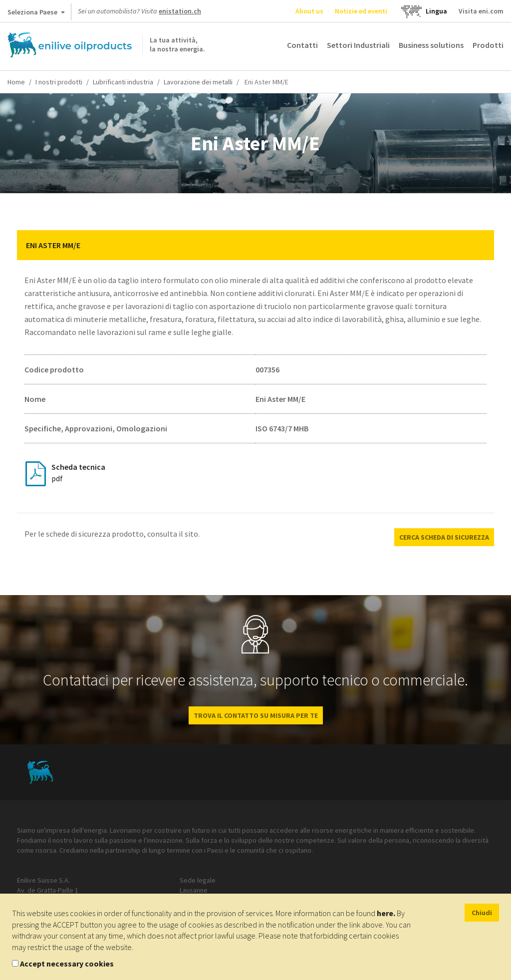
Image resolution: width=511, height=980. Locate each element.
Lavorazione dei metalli (198, 82)
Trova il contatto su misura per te (256, 715)
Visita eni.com (481, 11)
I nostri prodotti (59, 82)
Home (16, 82)
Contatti (302, 45)
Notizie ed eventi (361, 11)
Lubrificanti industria (123, 82)
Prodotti (488, 45)
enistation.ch (180, 11)
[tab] (255, 245)
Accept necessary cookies (67, 964)
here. (386, 913)
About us (309, 11)
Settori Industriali (358, 45)
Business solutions (431, 45)
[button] (479, 245)
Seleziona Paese (36, 14)
